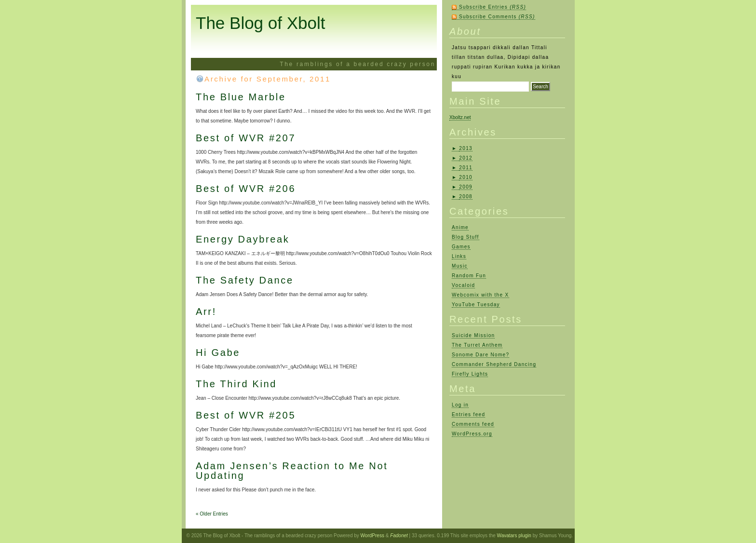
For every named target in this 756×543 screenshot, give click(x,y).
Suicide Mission (473, 335)
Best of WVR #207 (246, 138)
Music (460, 266)
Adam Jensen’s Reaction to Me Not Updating (292, 471)
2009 (466, 187)
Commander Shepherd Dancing (494, 364)
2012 (466, 158)
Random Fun (469, 276)
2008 (466, 197)
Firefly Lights (470, 374)
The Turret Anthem (477, 345)
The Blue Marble (241, 97)
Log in (460, 405)
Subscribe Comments (497, 17)
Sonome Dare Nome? (480, 355)
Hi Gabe (218, 353)
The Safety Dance (245, 280)
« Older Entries (212, 514)
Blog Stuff (466, 237)
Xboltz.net (460, 117)
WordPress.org (472, 434)
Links (459, 256)
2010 (466, 177)
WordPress (372, 536)
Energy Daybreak (243, 239)
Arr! (206, 312)
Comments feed (473, 424)
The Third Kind (236, 384)
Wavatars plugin (514, 536)
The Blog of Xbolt (261, 23)
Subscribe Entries (493, 7)
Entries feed (468, 414)
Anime (460, 227)
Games (461, 247)
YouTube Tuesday (476, 305)
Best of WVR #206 (246, 189)
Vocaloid (463, 285)
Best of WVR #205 (246, 415)
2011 (466, 168)
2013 (466, 148)
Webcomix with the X (480, 295)
